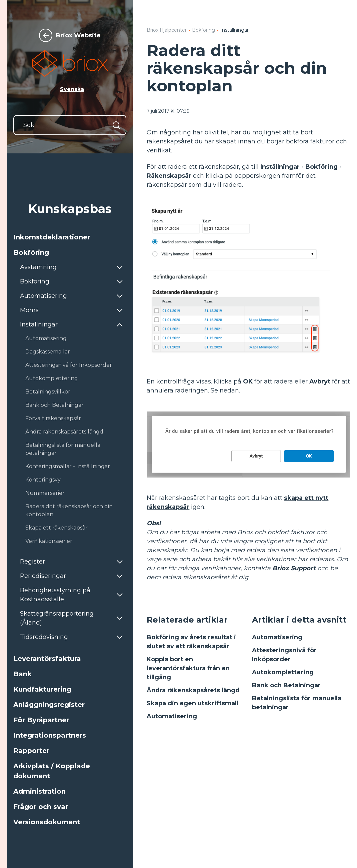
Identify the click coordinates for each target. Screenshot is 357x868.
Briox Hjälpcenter (167, 30)
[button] (70, 237)
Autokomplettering (283, 672)
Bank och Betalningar (286, 685)
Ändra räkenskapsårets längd (193, 690)
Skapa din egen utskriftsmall (192, 703)
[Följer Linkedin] (345, 796)
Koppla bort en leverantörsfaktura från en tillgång (188, 668)
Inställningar (234, 30)
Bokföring (203, 30)
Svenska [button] (72, 89)
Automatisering (172, 716)
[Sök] (70, 125)
